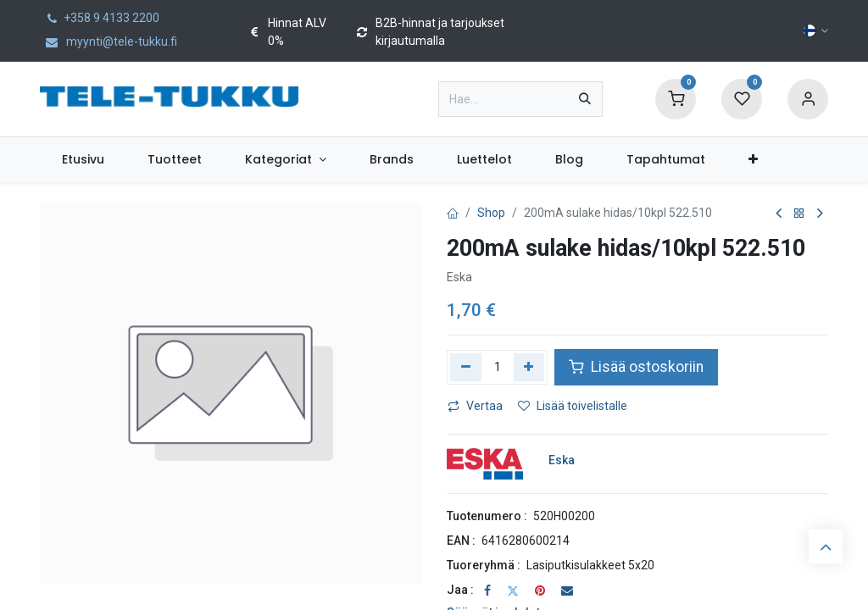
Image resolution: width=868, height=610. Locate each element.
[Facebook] (487, 591)
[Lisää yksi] (529, 367)
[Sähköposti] (567, 591)
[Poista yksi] (466, 367)
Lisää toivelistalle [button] (573, 406)
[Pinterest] (540, 591)
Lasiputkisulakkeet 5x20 (590, 565)
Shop (491, 213)
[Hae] (585, 99)
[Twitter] (513, 591)
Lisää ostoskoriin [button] (636, 367)
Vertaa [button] (475, 406)
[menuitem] (83, 160)
